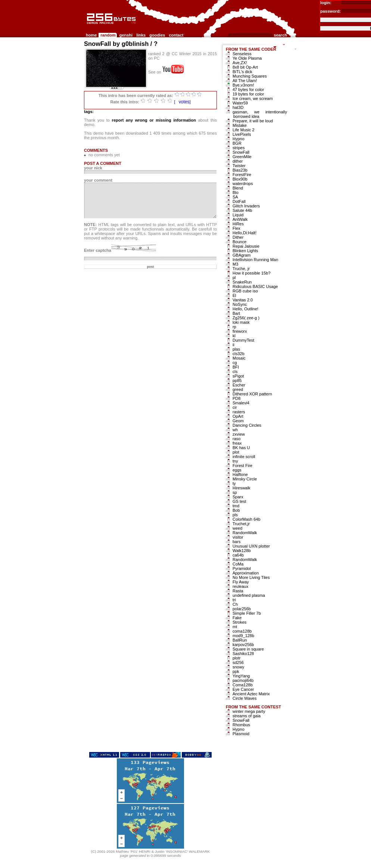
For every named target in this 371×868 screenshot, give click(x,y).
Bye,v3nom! (243, 85)
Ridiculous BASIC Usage (255, 286)
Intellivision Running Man (255, 260)
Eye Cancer (243, 689)
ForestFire (242, 175)
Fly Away (241, 582)
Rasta (238, 591)
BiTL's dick (242, 72)
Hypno (238, 139)
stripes (238, 148)
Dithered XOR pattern (252, 394)
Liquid (238, 215)
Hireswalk (241, 488)
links (141, 35)
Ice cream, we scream (253, 98)
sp (235, 492)
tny (235, 461)
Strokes (239, 622)
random (108, 35)
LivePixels (242, 134)
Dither (238, 237)
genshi (126, 35)
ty (234, 483)
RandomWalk (245, 533)
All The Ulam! (245, 81)
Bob (236, 510)
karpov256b (243, 645)
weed (237, 528)
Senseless (242, 54)
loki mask (241, 322)
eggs (237, 470)
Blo (236, 192)
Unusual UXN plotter (251, 546)
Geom (238, 421)
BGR (237, 143)
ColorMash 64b (247, 519)
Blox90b (240, 179)
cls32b (238, 354)
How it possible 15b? (252, 273)
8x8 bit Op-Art (245, 67)
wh (235, 430)
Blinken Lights (245, 251)
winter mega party (249, 711)
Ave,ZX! (240, 63)
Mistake (240, 125)
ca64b (238, 555)
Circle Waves (244, 698)
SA (235, 197)
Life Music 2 (244, 130)
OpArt (238, 416)
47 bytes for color (248, 90)
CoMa (238, 564)
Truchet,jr (241, 524)
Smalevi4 (241, 403)
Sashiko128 (243, 654)
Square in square (248, 649)
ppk (236, 671)
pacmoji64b (243, 680)
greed (238, 389)
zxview (239, 434)
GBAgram (241, 255)
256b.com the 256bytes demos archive (87, 27)
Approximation (246, 573)
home (91, 35)
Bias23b (240, 170)
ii (233, 345)
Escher (239, 385)
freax (237, 443)
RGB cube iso (245, 291)
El (234, 295)
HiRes (238, 224)
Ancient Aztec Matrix (251, 694)
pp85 (237, 380)
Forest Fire (242, 466)
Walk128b (242, 551)
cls (235, 372)
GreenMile (242, 157)
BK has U (241, 448)
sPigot (238, 376)
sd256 (238, 662)
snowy (238, 667)
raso (236, 439)
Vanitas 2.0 (243, 300)
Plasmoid (241, 734)
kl (234, 336)
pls (235, 515)
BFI (236, 367)
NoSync (240, 304)
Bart (236, 313)
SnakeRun (242, 282)
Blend (238, 188)
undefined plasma (249, 595)
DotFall (239, 201)
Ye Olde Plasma (247, 58)
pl (234, 278)
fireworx (240, 331)
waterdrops (243, 184)
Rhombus (241, 725)
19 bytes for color (248, 94)
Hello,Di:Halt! (244, 233)
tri (234, 600)
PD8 (236, 398)
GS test (239, 501)
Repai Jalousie (246, 246)
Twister (239, 166)
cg (235, 363)
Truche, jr (241, 269)
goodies (157, 35)
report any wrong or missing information (154, 120)
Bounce (239, 242)
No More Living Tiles (251, 577)
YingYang (241, 676)
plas (236, 349)
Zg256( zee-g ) (246, 318)
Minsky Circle (245, 479)
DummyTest (243, 340)
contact (176, 35)
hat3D (238, 107)
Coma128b (243, 685)
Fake (237, 618)
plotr (236, 658)
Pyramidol (242, 568)
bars (236, 542)
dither (238, 161)
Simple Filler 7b (247, 613)
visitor (238, 537)
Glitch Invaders (246, 206)
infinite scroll (244, 457)
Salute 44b (242, 210)
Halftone (240, 474)
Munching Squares (250, 76)
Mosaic (239, 358)
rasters (239, 412)
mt (235, 627)
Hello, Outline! (245, 309)
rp (234, 327)
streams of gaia (247, 716)
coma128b (242, 631)
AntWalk (240, 219)
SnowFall (241, 152)
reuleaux (240, 586)
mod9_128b (243, 636)
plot (236, 452)
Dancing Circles (247, 425)
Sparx (238, 497)
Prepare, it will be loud (253, 121)
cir (235, 407)
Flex (236, 228)
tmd (236, 506)
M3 (235, 264)
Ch (235, 604)
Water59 (240, 103)
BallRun (240, 640)
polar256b (242, 609)
